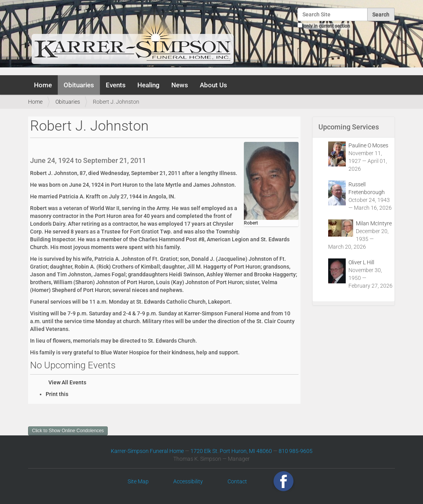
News (180, 85)
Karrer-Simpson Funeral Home (147, 451)
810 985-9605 (296, 451)
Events (116, 85)
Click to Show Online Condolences (68, 431)
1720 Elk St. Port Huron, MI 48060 (231, 451)
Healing (148, 85)
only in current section (327, 26)
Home (43, 85)
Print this (57, 394)
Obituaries (79, 85)
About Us (213, 85)
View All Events (67, 382)
